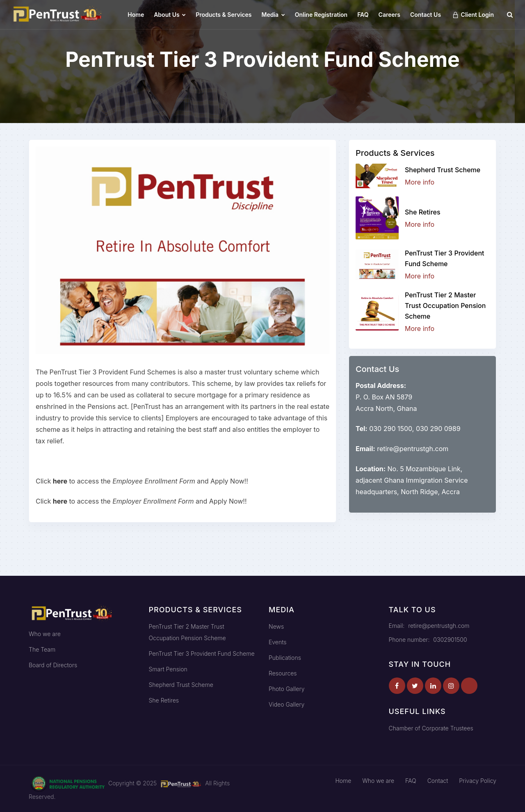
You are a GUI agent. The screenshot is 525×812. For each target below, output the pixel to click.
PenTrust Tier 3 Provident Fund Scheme (202, 653)
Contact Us (426, 15)
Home (136, 15)
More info (420, 182)
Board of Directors (53, 665)
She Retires (423, 212)
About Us (170, 15)
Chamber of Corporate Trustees (431, 728)
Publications (285, 658)
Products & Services (224, 15)
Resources (283, 673)
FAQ (363, 15)
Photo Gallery (286, 689)
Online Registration (321, 15)
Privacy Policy (478, 781)
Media (273, 15)
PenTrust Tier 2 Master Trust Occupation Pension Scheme (445, 306)
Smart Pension (168, 669)
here (60, 481)
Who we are (45, 634)
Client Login (473, 15)
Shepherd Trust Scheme (443, 170)
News (276, 626)
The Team (42, 649)
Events (277, 642)
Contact (438, 781)
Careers (389, 15)
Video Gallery (286, 704)
